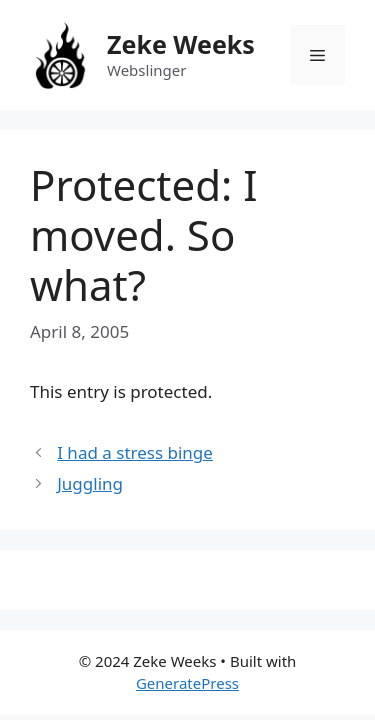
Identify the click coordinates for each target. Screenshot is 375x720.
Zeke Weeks (181, 44)
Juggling (90, 483)
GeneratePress (187, 683)
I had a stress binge (135, 452)
